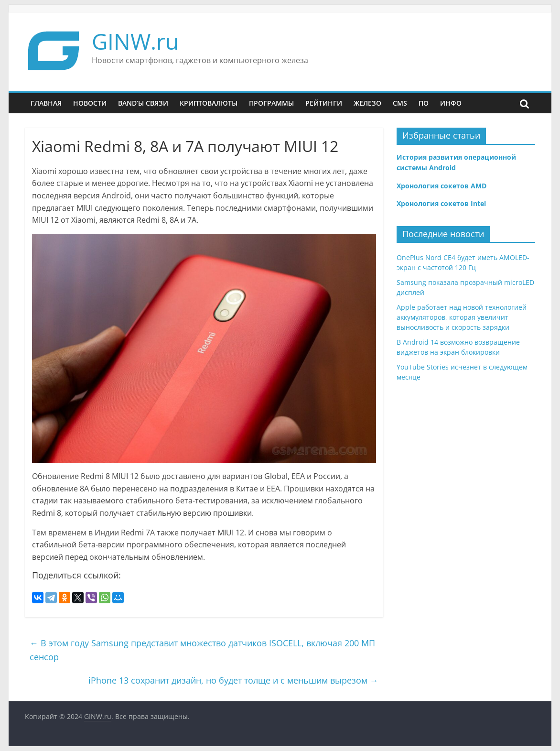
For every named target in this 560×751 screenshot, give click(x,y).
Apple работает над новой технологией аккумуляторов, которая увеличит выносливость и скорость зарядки (462, 317)
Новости (90, 103)
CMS (400, 103)
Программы (271, 103)
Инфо (451, 103)
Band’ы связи (143, 103)
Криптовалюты (209, 103)
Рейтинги (324, 103)
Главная (46, 103)
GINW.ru (135, 41)
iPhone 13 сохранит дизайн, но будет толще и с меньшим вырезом (233, 680)
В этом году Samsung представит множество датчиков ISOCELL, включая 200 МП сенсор (202, 650)
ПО (424, 103)
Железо (367, 103)
